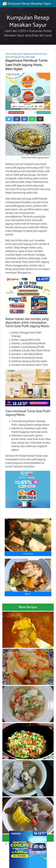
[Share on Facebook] (17, 119)
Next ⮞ (28, 594)
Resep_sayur (17, 54)
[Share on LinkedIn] (24, 119)
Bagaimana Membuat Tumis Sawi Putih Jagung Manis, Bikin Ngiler (26, 55)
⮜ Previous (28, 554)
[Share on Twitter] (9, 119)
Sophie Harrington (16, 112)
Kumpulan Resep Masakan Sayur (27, 4)
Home (8, 54)
